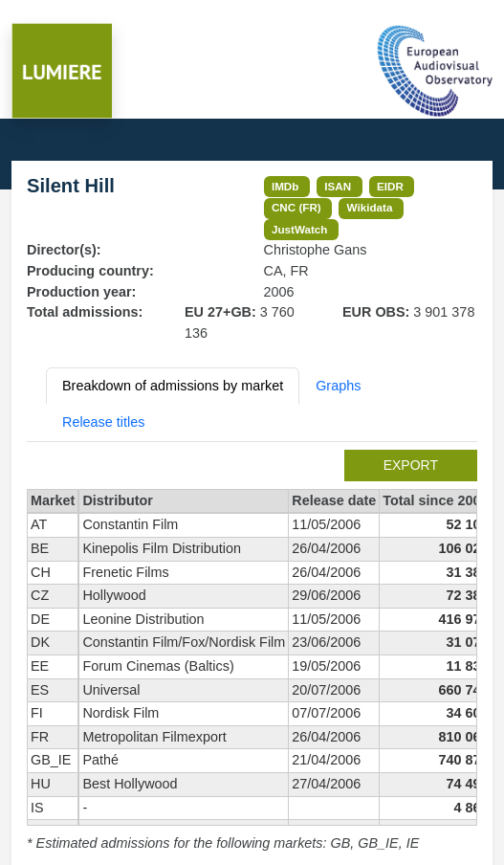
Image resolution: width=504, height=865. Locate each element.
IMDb (285, 186)
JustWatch (300, 229)
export (411, 465)
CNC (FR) (296, 207)
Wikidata (370, 207)
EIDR (390, 186)
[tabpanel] (252, 652)
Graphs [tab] (338, 386)
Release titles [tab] (103, 422)
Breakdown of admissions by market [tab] (173, 386)
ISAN (338, 186)
